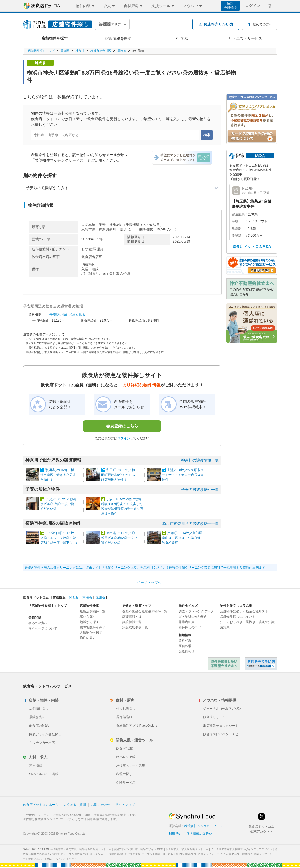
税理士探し (124, 774)
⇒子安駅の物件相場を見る (66, 315)
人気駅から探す (91, 632)
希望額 (237, 236)
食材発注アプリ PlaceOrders (137, 726)
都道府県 (238, 214)
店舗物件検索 (89, 606)
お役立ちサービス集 (131, 765)
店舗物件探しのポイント (238, 617)
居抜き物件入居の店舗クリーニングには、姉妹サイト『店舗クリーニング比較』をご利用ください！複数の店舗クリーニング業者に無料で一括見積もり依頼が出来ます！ (146, 568)
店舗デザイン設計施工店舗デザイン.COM (138, 849)
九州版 (100, 597)
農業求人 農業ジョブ (255, 854)
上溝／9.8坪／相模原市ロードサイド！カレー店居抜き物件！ (183, 475)
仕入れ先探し (126, 709)
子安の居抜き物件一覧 (200, 490)
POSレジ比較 (126, 757)
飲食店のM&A (39, 726)
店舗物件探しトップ (41, 51)
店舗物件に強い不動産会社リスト (244, 611)
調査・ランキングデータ (196, 611)
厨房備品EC (125, 717)
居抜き (122, 51)
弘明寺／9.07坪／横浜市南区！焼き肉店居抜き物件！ (58, 475)
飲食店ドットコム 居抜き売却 (261, 664)
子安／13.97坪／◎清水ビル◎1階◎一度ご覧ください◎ (58, 504)
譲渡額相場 (187, 651)
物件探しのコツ (190, 627)
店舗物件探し (39, 709)
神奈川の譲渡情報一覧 (200, 460)
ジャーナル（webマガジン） (224, 709)
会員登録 (35, 617)
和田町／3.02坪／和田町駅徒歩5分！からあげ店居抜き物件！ (118, 475)
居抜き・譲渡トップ (137, 606)
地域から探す (89, 622)
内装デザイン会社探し (45, 734)
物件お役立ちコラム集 (236, 606)
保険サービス (126, 783)
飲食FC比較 (125, 748)
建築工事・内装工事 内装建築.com (175, 854)
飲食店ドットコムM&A (252, 247)
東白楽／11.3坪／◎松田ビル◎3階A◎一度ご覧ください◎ (119, 538)
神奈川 (80, 51)
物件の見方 (88, 638)
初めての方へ (38, 623)
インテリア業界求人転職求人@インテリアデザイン (241, 849)
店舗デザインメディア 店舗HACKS (219, 854)
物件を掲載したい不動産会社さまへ (224, 664)
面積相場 (185, 646)
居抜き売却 (37, 717)
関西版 (74, 597)
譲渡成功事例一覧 (135, 627)
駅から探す (88, 617)
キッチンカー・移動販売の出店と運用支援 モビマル (121, 854)
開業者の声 (187, 622)
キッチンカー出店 (42, 743)
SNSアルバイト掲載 (44, 774)
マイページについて (43, 628)
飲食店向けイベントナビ (221, 734)
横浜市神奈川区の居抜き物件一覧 (191, 523)
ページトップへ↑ (150, 583)
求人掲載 (36, 765)
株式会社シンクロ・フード (203, 826)
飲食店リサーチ (214, 717)
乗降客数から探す (93, 627)
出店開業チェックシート (221, 726)
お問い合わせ (101, 805)
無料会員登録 (230, 6)
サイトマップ (125, 805)
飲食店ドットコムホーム (41, 805)
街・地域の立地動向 (193, 617)
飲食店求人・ (187, 849)
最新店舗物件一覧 (93, 611)
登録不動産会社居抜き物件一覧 (145, 611)
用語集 (225, 627)
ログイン (124, 438)
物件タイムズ (188, 606)
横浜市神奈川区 (101, 51)
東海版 (87, 597)
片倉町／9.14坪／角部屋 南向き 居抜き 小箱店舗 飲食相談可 (184, 538)
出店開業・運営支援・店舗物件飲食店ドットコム (82, 849)
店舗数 (237, 228)
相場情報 (185, 635)
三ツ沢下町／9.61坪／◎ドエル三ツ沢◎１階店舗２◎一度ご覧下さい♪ (59, 538)
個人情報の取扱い (199, 834)
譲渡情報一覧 (132, 622)
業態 (235, 221)
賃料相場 (185, 641)
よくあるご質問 (75, 805)
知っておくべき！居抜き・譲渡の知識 (247, 622)
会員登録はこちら (122, 426)
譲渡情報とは (132, 617)
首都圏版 (59, 597)
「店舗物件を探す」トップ (48, 606)
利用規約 (175, 834)
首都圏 (65, 51)
